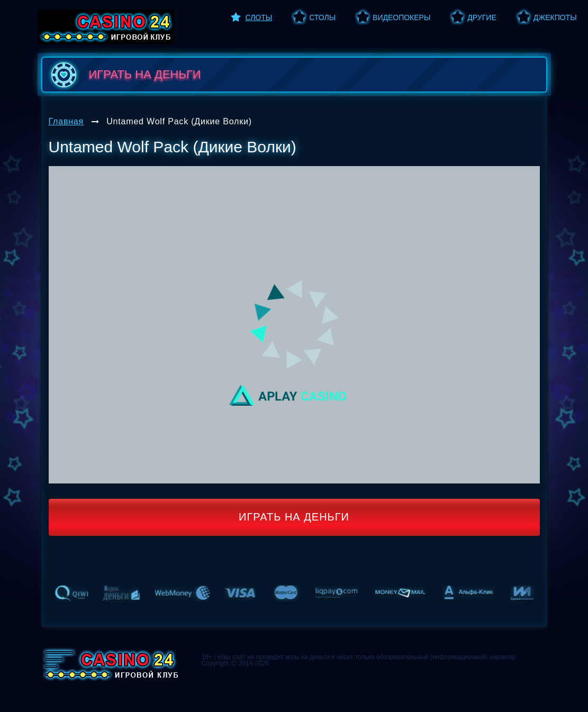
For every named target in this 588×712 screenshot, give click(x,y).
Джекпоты (555, 17)
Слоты (259, 17)
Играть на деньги (294, 517)
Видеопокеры (401, 17)
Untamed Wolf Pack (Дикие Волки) (179, 121)
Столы (322, 17)
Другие (482, 17)
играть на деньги (124, 75)
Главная (66, 121)
